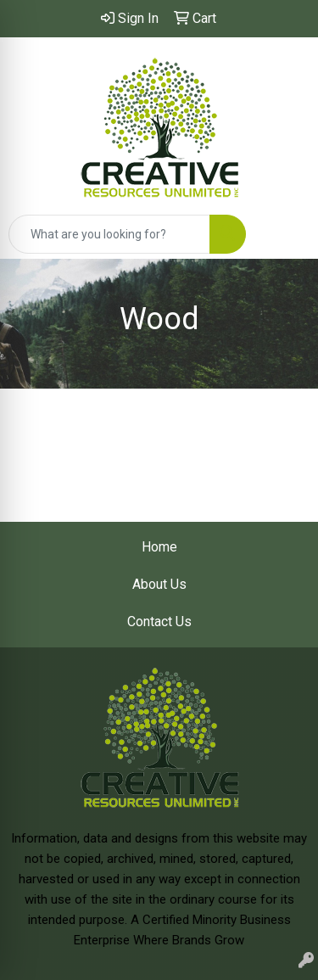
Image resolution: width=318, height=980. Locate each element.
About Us (159, 584)
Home (159, 547)
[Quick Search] (109, 234)
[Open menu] (284, 234)
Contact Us (159, 622)
